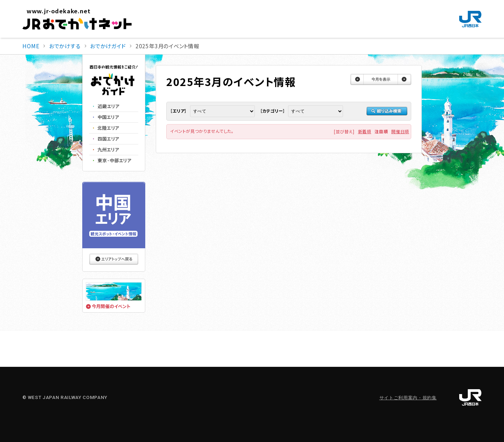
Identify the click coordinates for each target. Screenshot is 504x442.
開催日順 (400, 131)
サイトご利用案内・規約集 (408, 398)
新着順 (365, 131)
